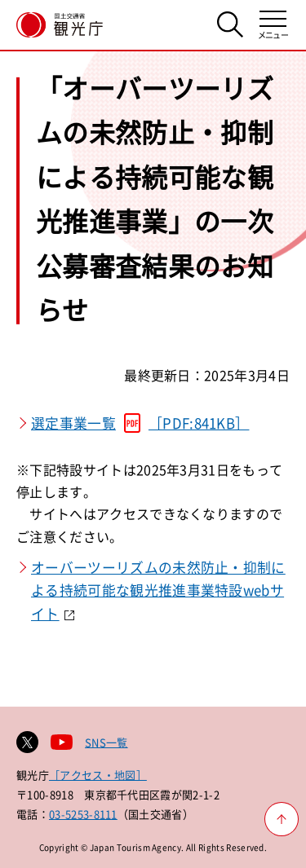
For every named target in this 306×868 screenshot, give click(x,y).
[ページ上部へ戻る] (282, 819)
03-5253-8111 (83, 814)
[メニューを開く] (273, 25)
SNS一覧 (106, 742)
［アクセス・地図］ (98, 775)
